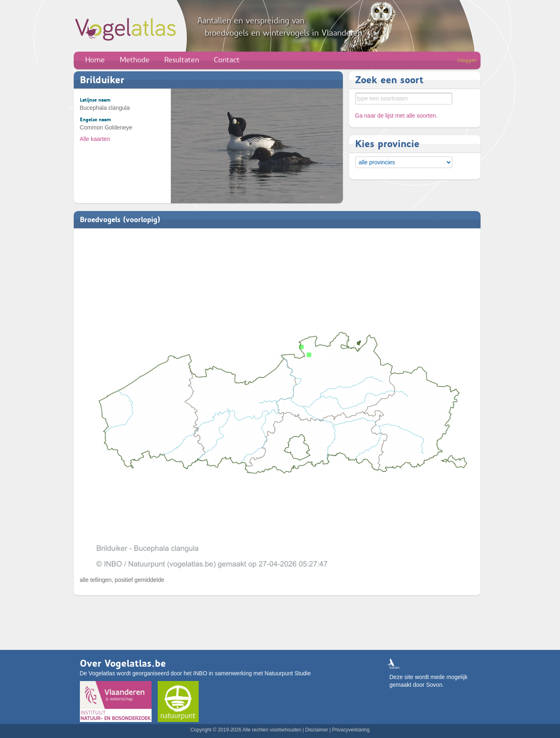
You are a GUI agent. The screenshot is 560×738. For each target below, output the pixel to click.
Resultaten (182, 60)
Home (95, 60)
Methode (135, 60)
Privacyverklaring (351, 730)
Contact (227, 60)
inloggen (467, 60)
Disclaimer (317, 730)
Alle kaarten (95, 139)
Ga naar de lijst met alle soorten (396, 116)
